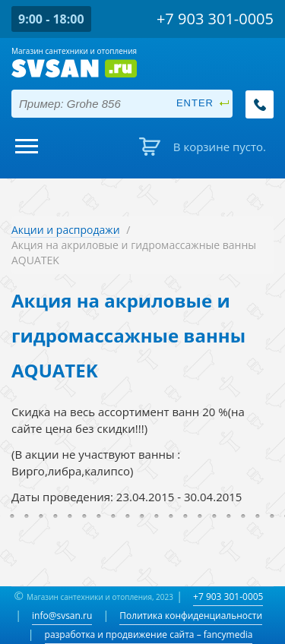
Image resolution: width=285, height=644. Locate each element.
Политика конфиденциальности (191, 616)
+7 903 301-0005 (228, 597)
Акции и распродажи (66, 230)
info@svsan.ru (62, 616)
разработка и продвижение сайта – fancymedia (149, 635)
